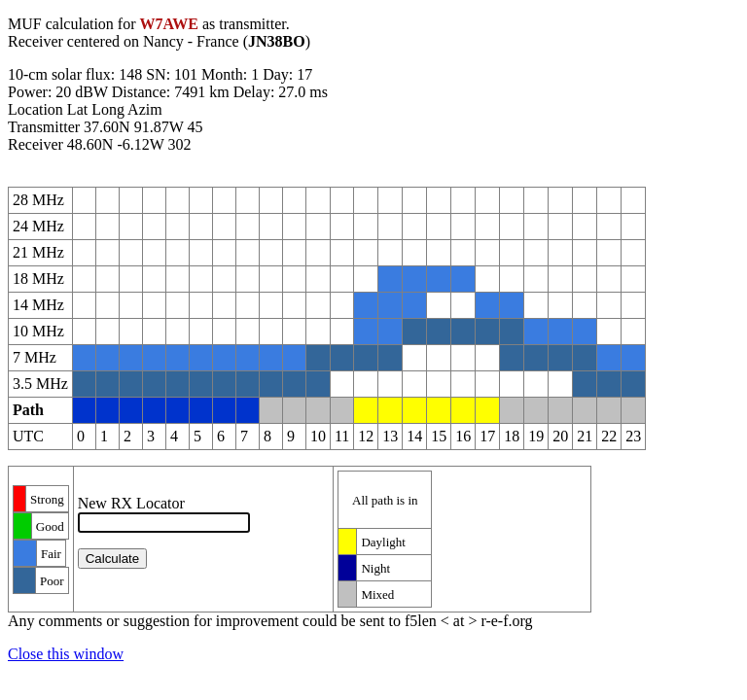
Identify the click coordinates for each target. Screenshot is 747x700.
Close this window (66, 654)
